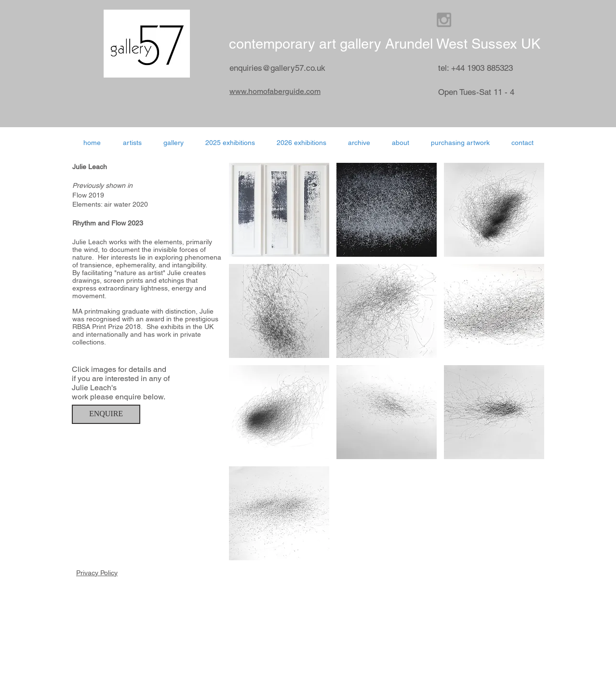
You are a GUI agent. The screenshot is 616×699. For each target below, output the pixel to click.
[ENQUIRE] (106, 414)
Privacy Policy (97, 573)
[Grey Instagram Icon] (444, 20)
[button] (301, 143)
